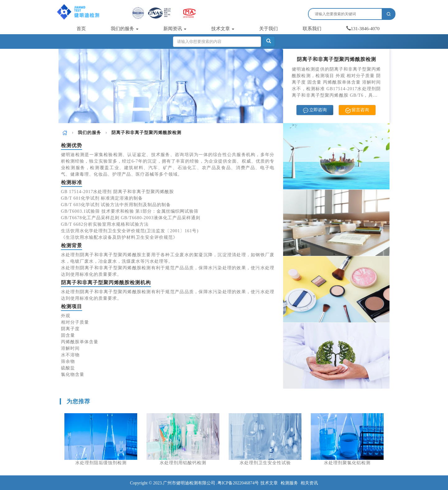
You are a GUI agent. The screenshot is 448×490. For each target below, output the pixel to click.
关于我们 (268, 29)
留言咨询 (357, 110)
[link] (65, 133)
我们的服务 (125, 29)
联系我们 (312, 29)
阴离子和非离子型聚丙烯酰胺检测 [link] (146, 133)
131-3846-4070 (363, 29)
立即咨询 (315, 110)
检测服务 (289, 483)
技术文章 (223, 29)
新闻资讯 (175, 29)
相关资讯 (309, 483)
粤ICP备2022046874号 (238, 483)
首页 (81, 29)
